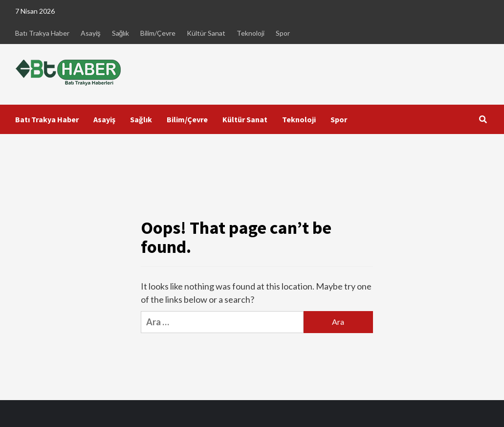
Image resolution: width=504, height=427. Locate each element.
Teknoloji (251, 33)
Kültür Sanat (206, 33)
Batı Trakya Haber (42, 33)
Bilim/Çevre (158, 33)
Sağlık (121, 33)
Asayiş (91, 33)
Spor (283, 33)
